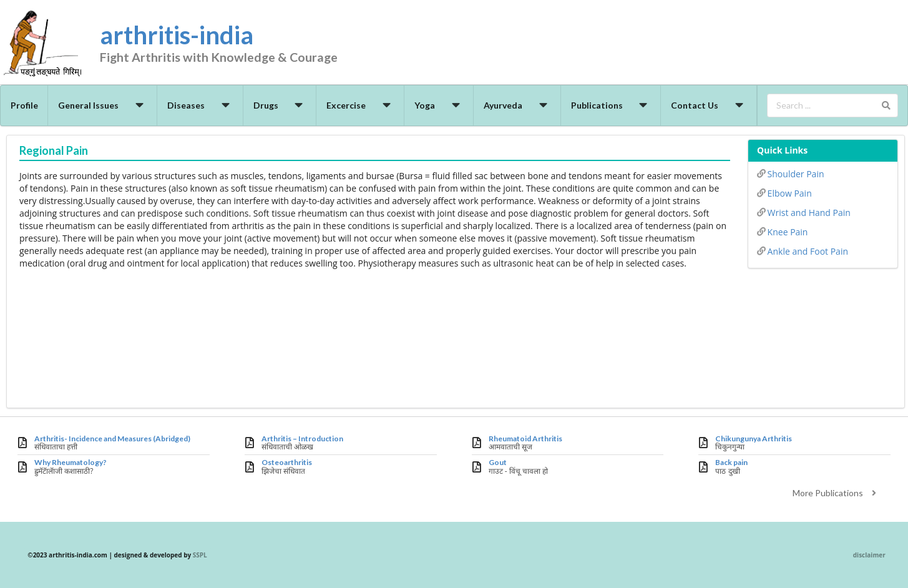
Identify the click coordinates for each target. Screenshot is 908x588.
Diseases (200, 105)
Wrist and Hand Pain (804, 212)
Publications (611, 105)
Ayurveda (517, 105)
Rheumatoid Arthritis (525, 439)
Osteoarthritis (287, 463)
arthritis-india (240, 44)
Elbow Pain (784, 192)
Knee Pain (782, 231)
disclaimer (869, 555)
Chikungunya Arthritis (754, 439)
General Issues (103, 105)
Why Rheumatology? (71, 463)
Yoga (439, 105)
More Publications (836, 493)
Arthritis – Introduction (302, 439)
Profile (24, 105)
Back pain (731, 463)
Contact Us (709, 105)
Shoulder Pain (790, 173)
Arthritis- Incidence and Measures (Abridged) (112, 439)
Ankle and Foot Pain (803, 250)
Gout (498, 463)
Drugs (280, 105)
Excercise (360, 105)
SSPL (200, 555)
